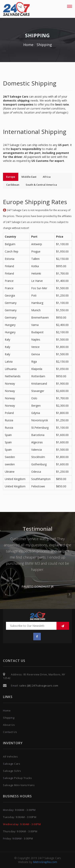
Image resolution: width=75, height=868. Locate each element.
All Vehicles (10, 757)
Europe (11, 177)
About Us (9, 725)
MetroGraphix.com (45, 862)
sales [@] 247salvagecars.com (38, 686)
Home (28, 45)
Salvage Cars (12, 764)
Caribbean (13, 185)
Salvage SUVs (12, 771)
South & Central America (41, 185)
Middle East (29, 177)
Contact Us (10, 732)
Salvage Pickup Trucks (18, 778)
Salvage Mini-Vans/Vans (19, 785)
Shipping (44, 45)
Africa (47, 177)
